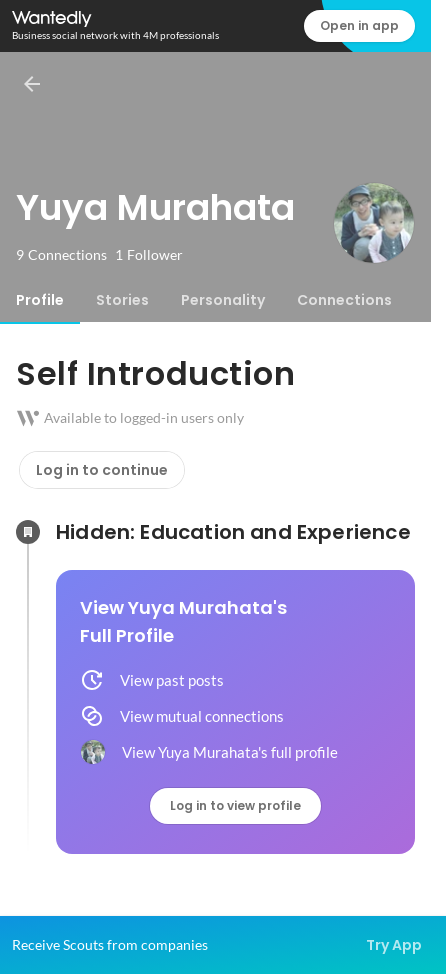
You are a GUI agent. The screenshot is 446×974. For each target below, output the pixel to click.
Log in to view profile (235, 805)
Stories (122, 300)
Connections (344, 300)
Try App (394, 945)
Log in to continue (102, 470)
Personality (223, 300)
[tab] (40, 300)
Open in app (359, 25)
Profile (40, 300)
